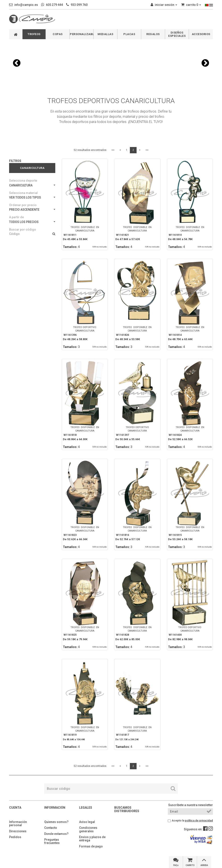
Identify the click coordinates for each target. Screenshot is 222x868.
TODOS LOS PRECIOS (32, 222)
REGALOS (153, 34)
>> (147, 150)
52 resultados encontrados (90, 150)
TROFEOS (34, 34)
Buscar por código (23, 230)
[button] (17, 63)
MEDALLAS (105, 34)
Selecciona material (23, 193)
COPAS (58, 34)
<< (113, 150)
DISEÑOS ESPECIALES (177, 34)
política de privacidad (199, 820)
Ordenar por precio (23, 205)
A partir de (16, 217)
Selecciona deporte (23, 181)
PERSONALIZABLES (82, 34)
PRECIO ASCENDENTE (32, 210)
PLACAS (129, 34)
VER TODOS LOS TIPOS (32, 197)
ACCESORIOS (201, 34)
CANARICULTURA (32, 185)
